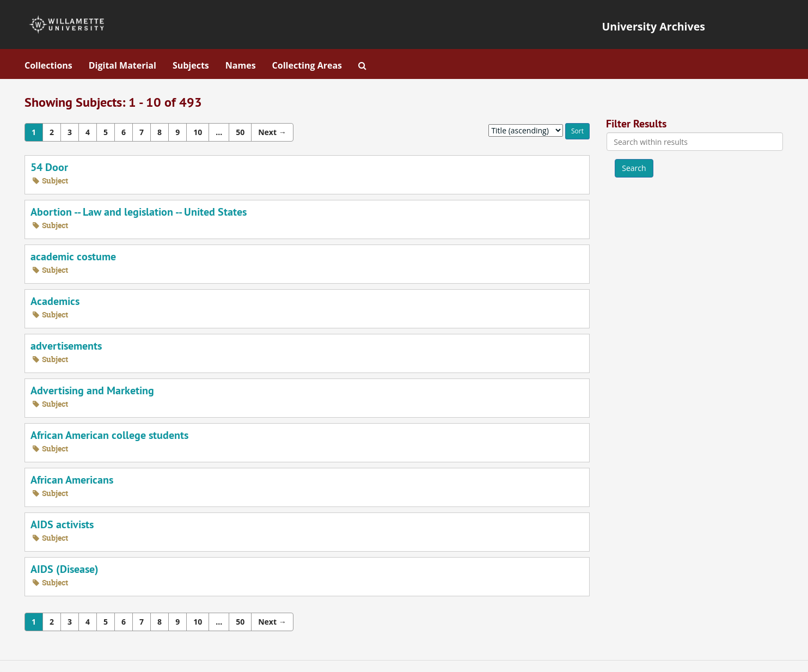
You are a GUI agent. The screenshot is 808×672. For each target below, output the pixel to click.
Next (272, 132)
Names (241, 65)
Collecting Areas (307, 65)
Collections (48, 65)
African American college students (109, 435)
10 (198, 132)
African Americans (72, 480)
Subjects (191, 65)
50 (240, 132)
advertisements (66, 346)
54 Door (49, 167)
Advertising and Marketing (92, 390)
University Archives (654, 26)
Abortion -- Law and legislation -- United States (139, 212)
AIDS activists (62, 524)
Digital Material (123, 65)
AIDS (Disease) (65, 569)
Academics (55, 301)
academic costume (73, 256)
